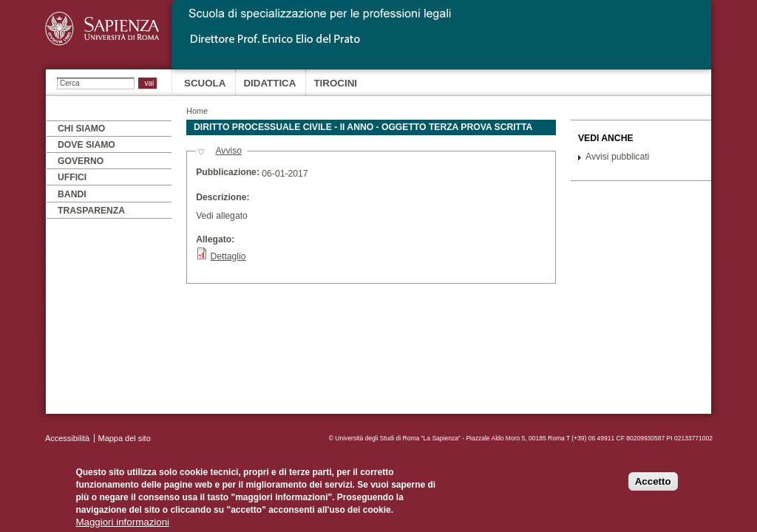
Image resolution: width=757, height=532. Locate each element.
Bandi (72, 194)
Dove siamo (86, 145)
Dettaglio (228, 256)
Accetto (653, 487)
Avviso (228, 151)
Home (197, 111)
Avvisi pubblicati (617, 157)
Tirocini (335, 83)
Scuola (205, 83)
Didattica (269, 83)
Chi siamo (81, 129)
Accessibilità (67, 438)
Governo (81, 161)
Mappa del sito (125, 438)
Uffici (72, 177)
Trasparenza (91, 211)
